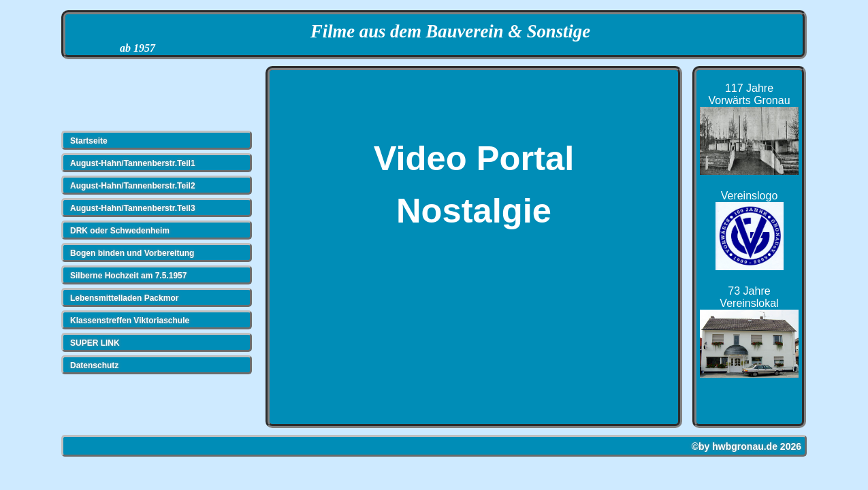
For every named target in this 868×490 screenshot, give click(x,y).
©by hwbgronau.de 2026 (746, 446)
